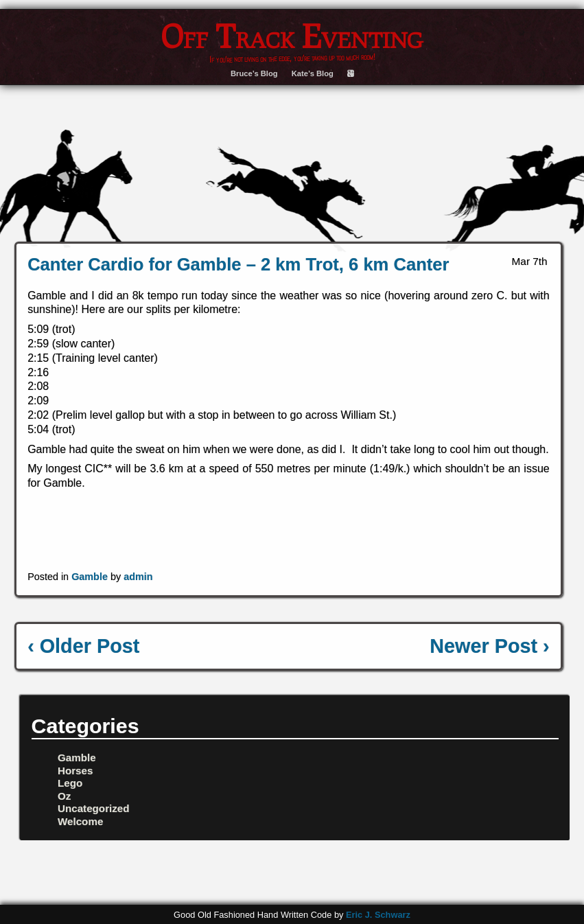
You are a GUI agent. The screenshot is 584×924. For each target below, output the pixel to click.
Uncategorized (94, 808)
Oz (64, 796)
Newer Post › (489, 646)
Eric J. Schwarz (378, 915)
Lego (70, 783)
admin (138, 577)
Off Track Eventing (292, 36)
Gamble (90, 577)
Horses (75, 771)
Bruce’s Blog (254, 73)
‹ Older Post (83, 646)
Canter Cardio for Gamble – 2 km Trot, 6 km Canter (238, 264)
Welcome (80, 821)
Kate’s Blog (313, 73)
